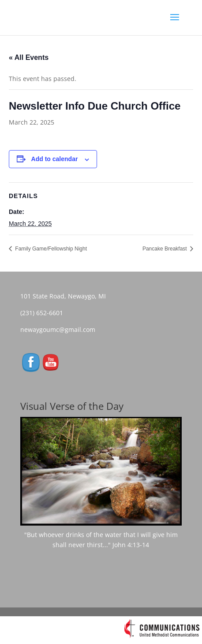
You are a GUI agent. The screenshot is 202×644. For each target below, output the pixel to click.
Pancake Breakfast (165, 249)
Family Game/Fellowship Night (50, 249)
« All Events (29, 57)
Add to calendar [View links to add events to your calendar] (55, 159)
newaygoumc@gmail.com (60, 329)
